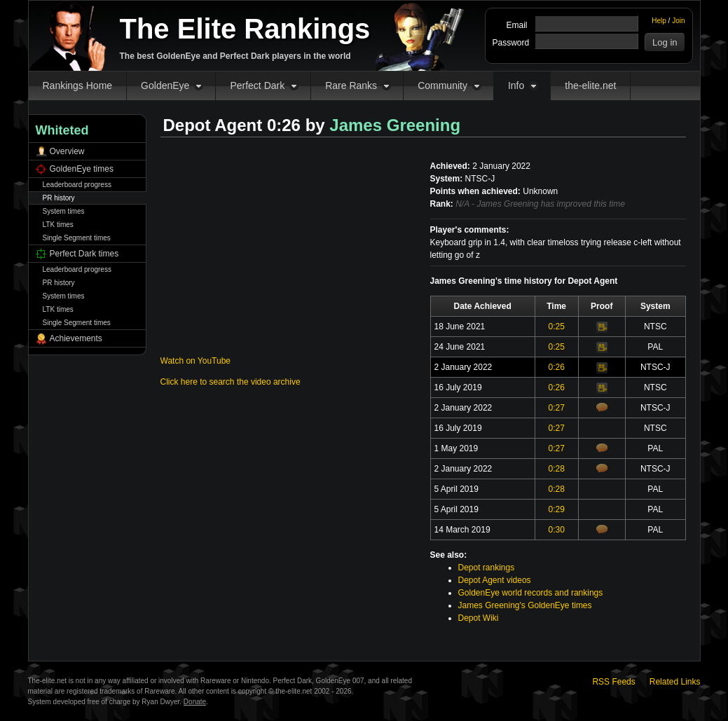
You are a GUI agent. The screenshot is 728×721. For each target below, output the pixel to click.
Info (516, 85)
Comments (602, 407)
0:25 (556, 327)
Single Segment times (77, 238)
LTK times (58, 225)
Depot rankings (487, 568)
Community (442, 85)
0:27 (556, 408)
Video (602, 327)
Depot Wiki (479, 618)
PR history (59, 198)
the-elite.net (590, 85)
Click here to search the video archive (231, 382)
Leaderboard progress (77, 185)
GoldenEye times (82, 169)
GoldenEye (165, 85)
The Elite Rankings (245, 29)
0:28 (556, 469)
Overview (67, 151)
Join (678, 21)
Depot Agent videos (495, 580)
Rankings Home (78, 85)
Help (659, 21)
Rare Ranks (351, 85)
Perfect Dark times (84, 254)
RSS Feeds (613, 682)
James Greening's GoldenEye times (525, 605)
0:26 (556, 367)
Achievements (76, 338)
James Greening (395, 125)
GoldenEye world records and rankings (531, 593)
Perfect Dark (257, 85)
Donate (195, 702)
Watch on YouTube (196, 361)
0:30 (556, 530)
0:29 (556, 509)
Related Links (675, 682)
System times (64, 211)
